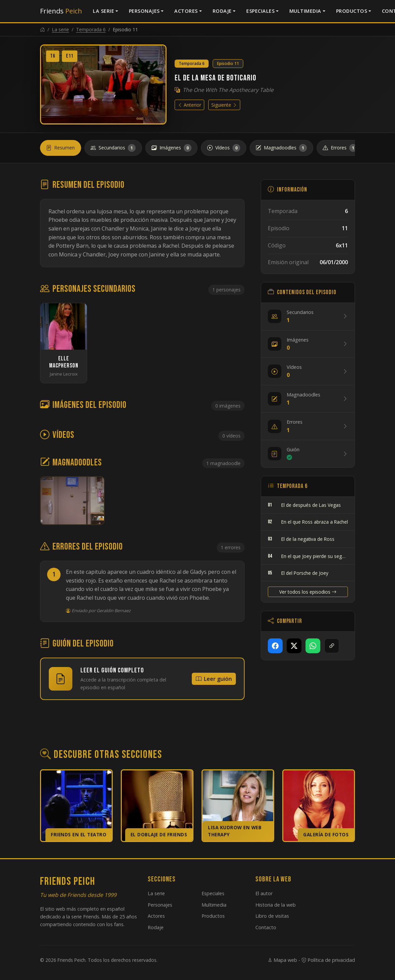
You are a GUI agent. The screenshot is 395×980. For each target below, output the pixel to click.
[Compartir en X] (294, 646)
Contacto (266, 927)
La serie (103, 11)
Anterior (189, 105)
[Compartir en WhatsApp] (313, 646)
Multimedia (305, 11)
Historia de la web (276, 905)
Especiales (260, 11)
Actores (186, 11)
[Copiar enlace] (332, 646)
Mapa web (282, 960)
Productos (352, 11)
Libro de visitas (272, 916)
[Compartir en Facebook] (275, 646)
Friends (61, 11)
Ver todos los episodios (308, 592)
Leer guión (214, 679)
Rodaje (222, 11)
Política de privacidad (328, 960)
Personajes (144, 11)
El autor (264, 893)
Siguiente (224, 105)
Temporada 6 (91, 29)
